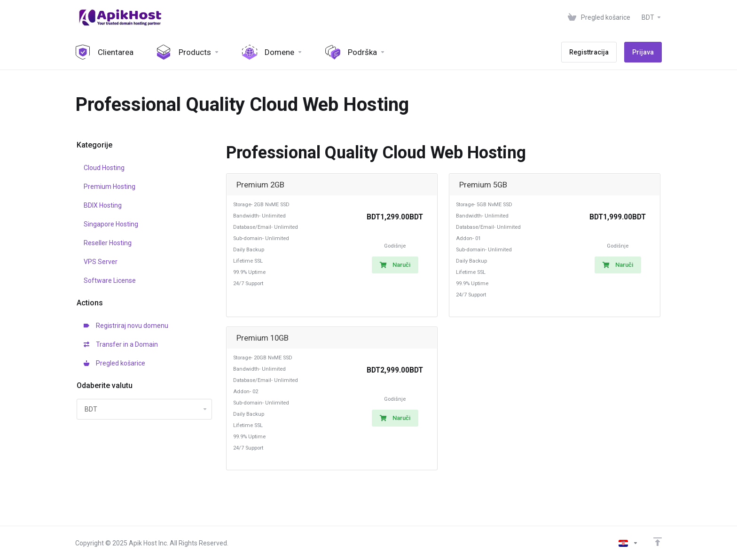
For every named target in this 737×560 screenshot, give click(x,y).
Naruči (395, 265)
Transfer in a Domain (121, 344)
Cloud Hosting (104, 168)
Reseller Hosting (108, 243)
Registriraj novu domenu (126, 326)
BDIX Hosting (103, 205)
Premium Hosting (110, 187)
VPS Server (101, 262)
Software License (110, 280)
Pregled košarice (114, 363)
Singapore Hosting (111, 224)
